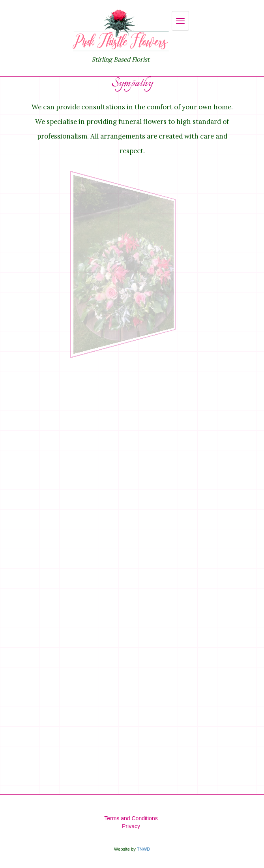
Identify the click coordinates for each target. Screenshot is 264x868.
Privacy (131, 826)
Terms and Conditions (131, 818)
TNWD (144, 849)
